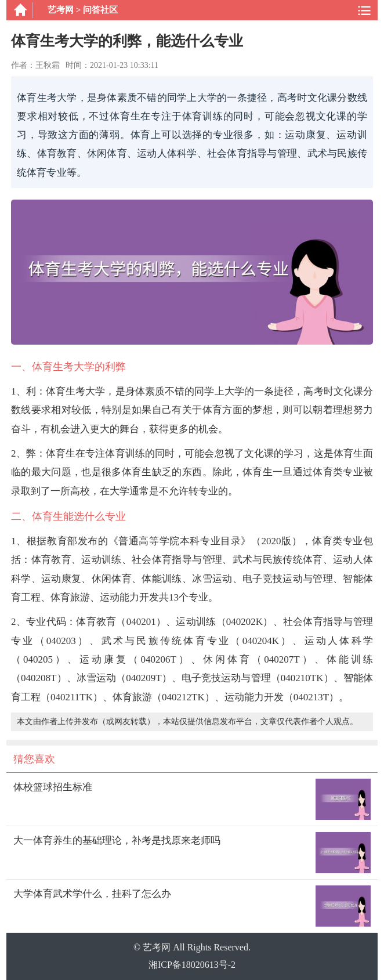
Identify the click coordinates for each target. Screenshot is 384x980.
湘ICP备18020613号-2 (192, 965)
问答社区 (100, 10)
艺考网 (61, 10)
